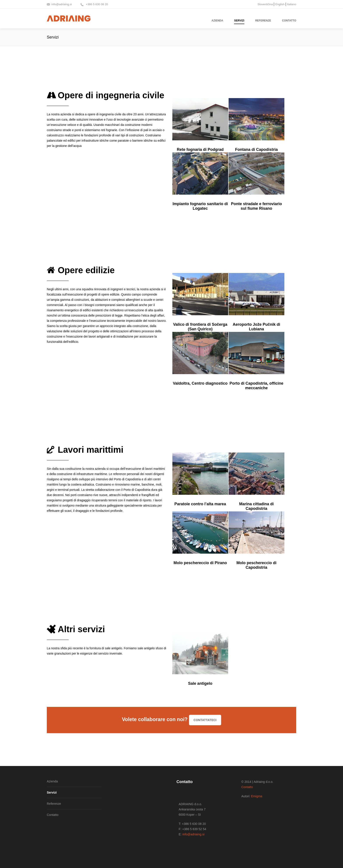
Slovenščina (265, 4)
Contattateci (205, 720)
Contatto (53, 815)
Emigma (257, 796)
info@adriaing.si (62, 4)
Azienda (52, 781)
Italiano (292, 4)
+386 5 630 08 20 (96, 4)
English (280, 4)
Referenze (54, 804)
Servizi (52, 792)
